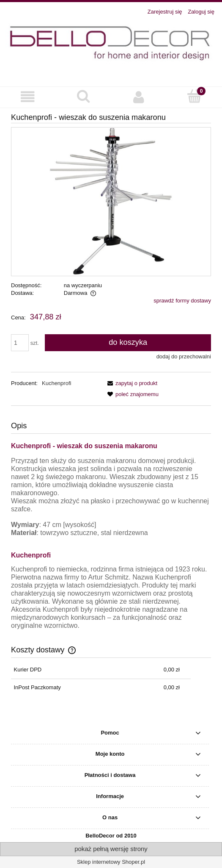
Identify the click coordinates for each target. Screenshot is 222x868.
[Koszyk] (194, 96)
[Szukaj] (83, 96)
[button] (28, 97)
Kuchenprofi (56, 383)
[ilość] (20, 343)
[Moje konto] (139, 97)
